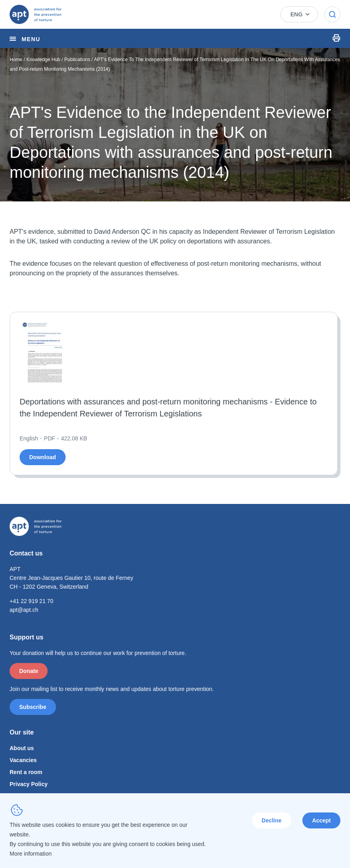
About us (22, 748)
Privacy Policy (29, 784)
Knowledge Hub (43, 60)
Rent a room (26, 772)
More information (31, 854)
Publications (77, 60)
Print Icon (336, 38)
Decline (272, 820)
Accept (321, 820)
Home (16, 60)
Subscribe (33, 707)
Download (43, 457)
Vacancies (23, 760)
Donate (29, 671)
